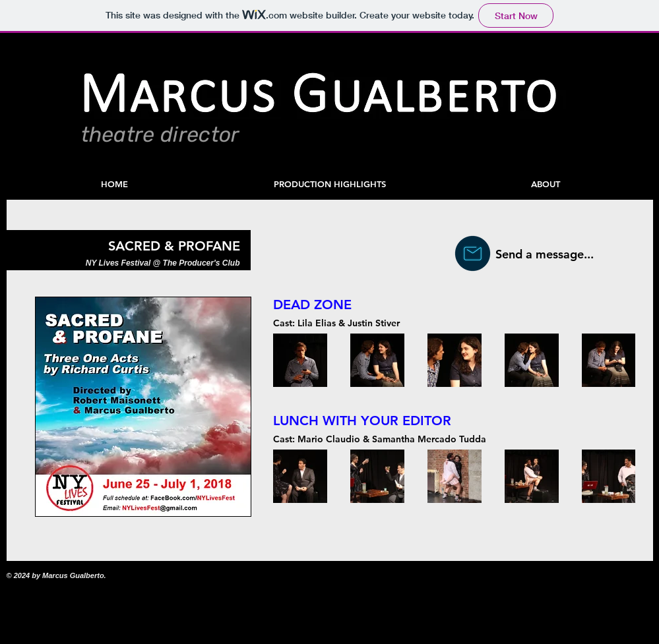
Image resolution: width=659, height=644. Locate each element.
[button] (330, 184)
